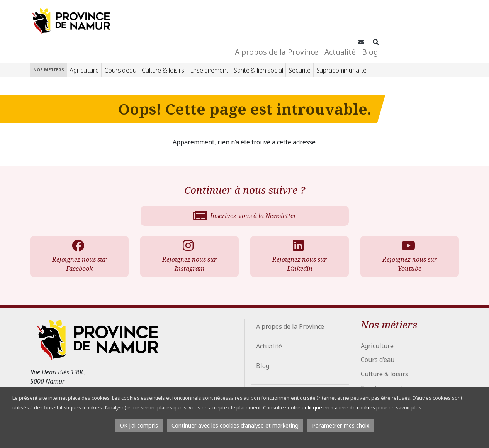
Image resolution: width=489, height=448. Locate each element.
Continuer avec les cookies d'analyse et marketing (235, 425)
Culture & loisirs (163, 44)
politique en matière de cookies (338, 407)
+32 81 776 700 (62, 368)
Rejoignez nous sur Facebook (78, 231)
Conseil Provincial (277, 374)
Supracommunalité (341, 44)
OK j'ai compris (139, 425)
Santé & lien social (258, 44)
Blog (441, 23)
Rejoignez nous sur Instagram (188, 231)
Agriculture (84, 44)
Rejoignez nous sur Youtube (408, 231)
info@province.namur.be (74, 379)
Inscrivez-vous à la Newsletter (245, 190)
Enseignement (209, 44)
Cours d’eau (120, 44)
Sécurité (300, 44)
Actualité (412, 23)
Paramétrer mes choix (341, 425)
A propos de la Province (348, 23)
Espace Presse (274, 386)
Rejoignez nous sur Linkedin (298, 231)
